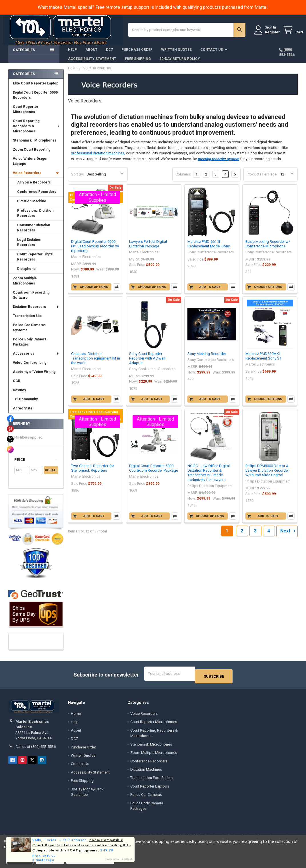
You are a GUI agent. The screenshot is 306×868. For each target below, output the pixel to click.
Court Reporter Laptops (150, 788)
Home (76, 715)
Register (267, 35)
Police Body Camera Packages (30, 346)
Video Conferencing (30, 367)
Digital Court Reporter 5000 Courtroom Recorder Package (154, 472)
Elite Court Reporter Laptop (36, 88)
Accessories (36, 358)
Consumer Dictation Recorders (34, 232)
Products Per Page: (262, 178)
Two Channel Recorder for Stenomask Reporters (93, 472)
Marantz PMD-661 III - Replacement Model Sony (209, 248)
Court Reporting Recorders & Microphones (36, 130)
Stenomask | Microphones (35, 145)
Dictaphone (26, 273)
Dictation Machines (146, 771)
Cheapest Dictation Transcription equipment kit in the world (96, 363)
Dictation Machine (32, 205)
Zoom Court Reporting (32, 154)
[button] (36, 464)
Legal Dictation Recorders (29, 247)
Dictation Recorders (36, 311)
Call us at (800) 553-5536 (36, 748)
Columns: (183, 178)
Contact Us (214, 54)
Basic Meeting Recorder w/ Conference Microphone (268, 248)
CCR (17, 385)
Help (72, 54)
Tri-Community (25, 403)
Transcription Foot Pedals (151, 779)
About (91, 54)
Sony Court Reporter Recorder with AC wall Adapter (147, 363)
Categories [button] (24, 54)
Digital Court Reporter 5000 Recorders (35, 99)
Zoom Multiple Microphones (25, 285)
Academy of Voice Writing (34, 376)
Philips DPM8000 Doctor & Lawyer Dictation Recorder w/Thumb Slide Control (267, 475)
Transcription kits (27, 320)
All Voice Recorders (34, 187)
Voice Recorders (36, 177)
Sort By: (77, 178)
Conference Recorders (37, 196)
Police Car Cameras (146, 796)
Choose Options (94, 291)
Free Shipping (138, 63)
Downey (19, 394)
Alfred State (23, 413)
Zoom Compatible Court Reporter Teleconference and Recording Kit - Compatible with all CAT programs (82, 845)
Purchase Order (137, 54)
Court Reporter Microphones (26, 114)
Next (289, 535)
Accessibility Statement (92, 63)
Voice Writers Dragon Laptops (31, 165)
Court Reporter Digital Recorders (35, 261)
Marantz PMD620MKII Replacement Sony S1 (263, 360)
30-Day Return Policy (180, 63)
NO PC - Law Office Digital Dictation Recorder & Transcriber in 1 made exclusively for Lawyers (209, 477)
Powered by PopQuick (119, 859)
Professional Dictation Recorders (35, 217)
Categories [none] (24, 78)
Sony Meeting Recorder (207, 358)
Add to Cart (210, 291)
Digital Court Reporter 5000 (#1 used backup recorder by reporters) (95, 251)
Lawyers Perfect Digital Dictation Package (148, 248)
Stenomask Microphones (151, 746)
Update (51, 474)
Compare (116, 291)
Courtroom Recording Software (31, 299)
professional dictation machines (98, 157)
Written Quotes (176, 54)
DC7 (109, 54)
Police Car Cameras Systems (29, 332)
